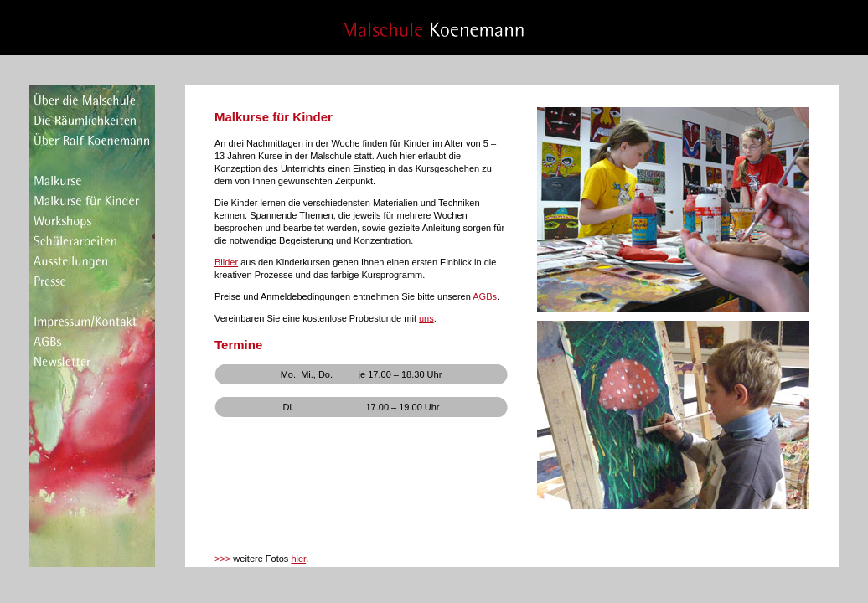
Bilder (226, 262)
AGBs (485, 296)
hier (298, 559)
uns (426, 318)
